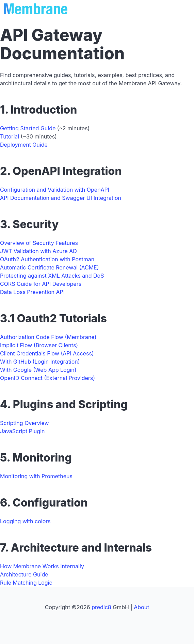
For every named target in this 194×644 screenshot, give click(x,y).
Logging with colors (25, 521)
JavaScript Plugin (22, 431)
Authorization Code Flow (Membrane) (48, 337)
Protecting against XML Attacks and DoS (52, 276)
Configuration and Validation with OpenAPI (55, 190)
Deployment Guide (24, 145)
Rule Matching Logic (26, 583)
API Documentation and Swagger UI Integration (61, 198)
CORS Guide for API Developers (41, 284)
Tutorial (10, 136)
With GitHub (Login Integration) (40, 362)
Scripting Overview (25, 423)
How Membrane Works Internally (42, 566)
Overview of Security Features (39, 243)
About (141, 607)
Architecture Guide (24, 574)
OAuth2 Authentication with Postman (47, 259)
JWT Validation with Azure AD (38, 251)
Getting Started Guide (28, 128)
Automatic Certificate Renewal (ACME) (50, 267)
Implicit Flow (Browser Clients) (39, 345)
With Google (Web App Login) (38, 370)
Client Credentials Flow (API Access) (47, 353)
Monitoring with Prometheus (36, 476)
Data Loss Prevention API (32, 292)
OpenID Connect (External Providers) (47, 378)
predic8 (101, 607)
